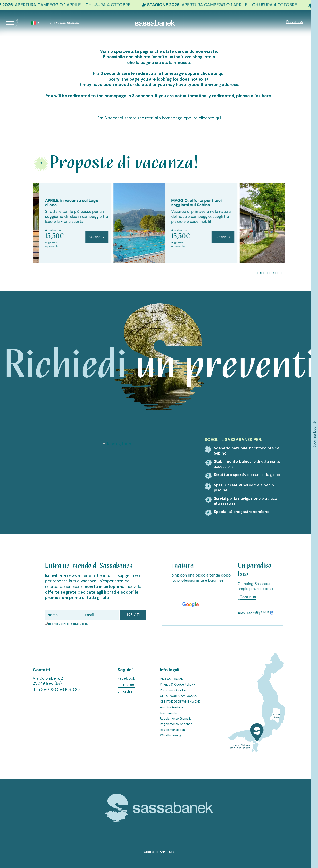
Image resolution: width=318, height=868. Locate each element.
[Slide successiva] (46, 272)
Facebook (126, 678)
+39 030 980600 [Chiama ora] (65, 23)
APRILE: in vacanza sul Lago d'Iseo (118, 203)
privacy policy (80, 624)
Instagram (126, 685)
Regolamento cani (173, 730)
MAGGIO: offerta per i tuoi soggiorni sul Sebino (243, 203)
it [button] (37, 23)
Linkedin (125, 691)
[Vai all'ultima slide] (37, 272)
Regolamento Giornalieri (177, 719)
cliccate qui (213, 73)
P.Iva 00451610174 (173, 679)
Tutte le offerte (270, 273)
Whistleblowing (171, 735)
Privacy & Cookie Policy (177, 684)
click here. (262, 96)
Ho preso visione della (68, 624)
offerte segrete (61, 592)
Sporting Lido (314, 434)
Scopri (143, 237)
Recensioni (265, 612)
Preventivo (295, 22)
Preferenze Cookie (173, 690)
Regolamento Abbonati (176, 724)
